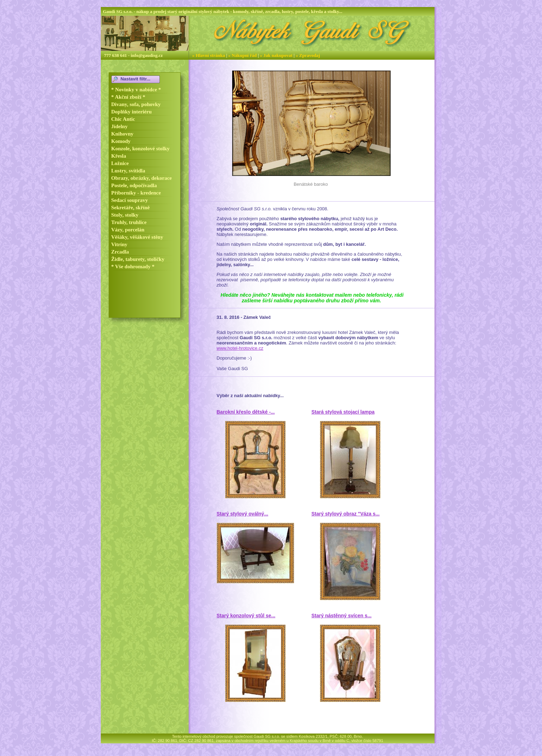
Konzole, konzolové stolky (141, 149)
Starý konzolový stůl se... (246, 616)
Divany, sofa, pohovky (136, 104)
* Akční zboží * (128, 97)
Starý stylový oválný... (243, 514)
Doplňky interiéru (132, 112)
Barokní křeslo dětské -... (246, 412)
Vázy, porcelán (128, 230)
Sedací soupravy (130, 200)
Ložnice (120, 163)
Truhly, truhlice (129, 222)
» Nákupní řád (243, 55)
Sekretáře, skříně (131, 208)
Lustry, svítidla (128, 171)
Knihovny (122, 134)
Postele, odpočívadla (134, 185)
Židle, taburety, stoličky (138, 259)
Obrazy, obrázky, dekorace (142, 178)
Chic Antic (123, 119)
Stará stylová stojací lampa (343, 412)
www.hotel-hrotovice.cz (240, 348)
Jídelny (120, 126)
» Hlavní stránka (208, 55)
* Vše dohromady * (133, 267)
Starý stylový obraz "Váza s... (346, 514)
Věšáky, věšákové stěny (137, 237)
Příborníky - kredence (136, 193)
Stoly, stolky (125, 215)
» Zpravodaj (308, 55)
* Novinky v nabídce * (136, 90)
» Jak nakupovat (276, 55)
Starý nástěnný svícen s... (342, 616)
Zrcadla (120, 252)
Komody (121, 141)
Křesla (119, 156)
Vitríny (119, 244)
